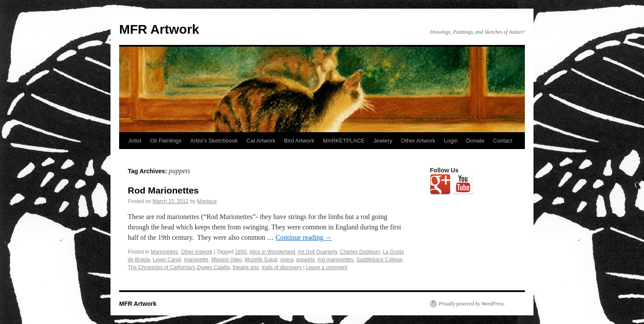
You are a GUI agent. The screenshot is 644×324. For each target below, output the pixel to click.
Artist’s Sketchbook (214, 141)
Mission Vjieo (226, 260)
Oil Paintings (166, 141)
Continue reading (304, 237)
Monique (207, 201)
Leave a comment (327, 267)
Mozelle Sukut (261, 260)
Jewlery (383, 141)
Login (451, 141)
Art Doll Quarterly (317, 252)
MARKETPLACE (344, 141)
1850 (241, 252)
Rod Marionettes (163, 190)
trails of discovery (282, 267)
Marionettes (164, 252)
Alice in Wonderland (272, 252)
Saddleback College (380, 260)
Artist (135, 141)
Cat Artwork (261, 141)
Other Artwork (418, 141)
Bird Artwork (299, 141)
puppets (305, 260)
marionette (196, 260)
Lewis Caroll (167, 260)
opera (287, 260)
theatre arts (246, 267)
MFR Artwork (159, 29)
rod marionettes (336, 260)
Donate (475, 141)
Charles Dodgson (360, 252)
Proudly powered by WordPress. (472, 304)
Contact (503, 141)
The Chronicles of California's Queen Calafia (179, 267)
